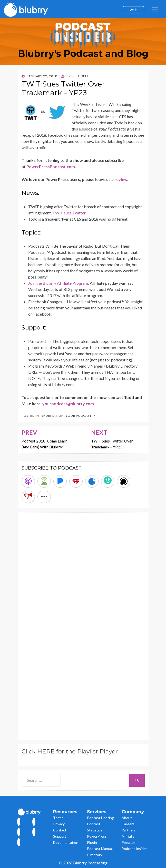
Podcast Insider (134, 849)
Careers (128, 824)
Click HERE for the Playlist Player (70, 751)
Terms (58, 818)
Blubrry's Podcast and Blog (83, 54)
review (121, 179)
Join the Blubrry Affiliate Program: (59, 283)
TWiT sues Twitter (69, 213)
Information (52, 416)
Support (60, 836)
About (127, 818)
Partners (129, 830)
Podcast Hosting (100, 818)
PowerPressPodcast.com (51, 166)
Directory (95, 855)
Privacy (59, 824)
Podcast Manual (100, 849)
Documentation (66, 842)
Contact (60, 830)
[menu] (155, 10)
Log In (134, 10)
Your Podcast (79, 416)
